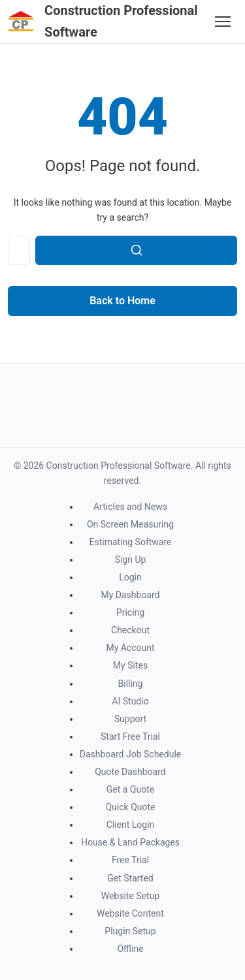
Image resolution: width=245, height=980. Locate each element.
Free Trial (130, 860)
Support (130, 719)
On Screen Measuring (130, 524)
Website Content (130, 913)
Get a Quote (130, 789)
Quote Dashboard (130, 772)
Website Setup (131, 896)
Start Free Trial (130, 736)
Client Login (131, 825)
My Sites (130, 665)
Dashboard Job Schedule (130, 754)
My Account (130, 648)
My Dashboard (130, 595)
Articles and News (130, 507)
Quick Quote (130, 807)
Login (130, 577)
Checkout (130, 630)
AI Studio (130, 701)
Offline (130, 949)
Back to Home (122, 301)
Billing (131, 684)
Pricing (130, 612)
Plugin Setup (130, 931)
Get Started (130, 878)
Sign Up (131, 560)
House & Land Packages (130, 842)
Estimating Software (130, 542)
